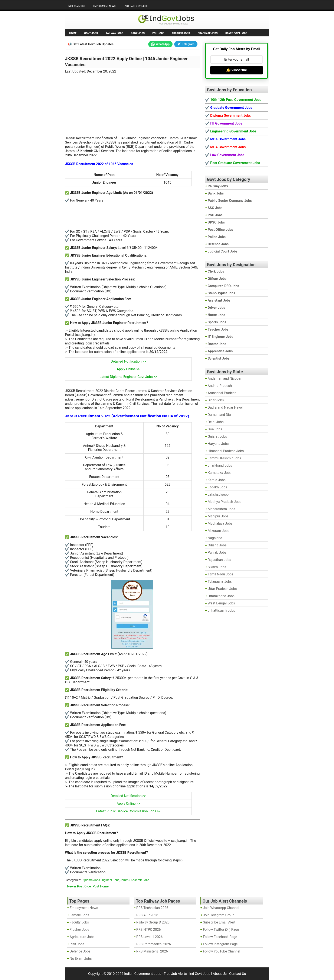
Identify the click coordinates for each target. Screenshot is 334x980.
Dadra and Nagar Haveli (226, 407)
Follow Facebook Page (220, 937)
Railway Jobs (114, 33)
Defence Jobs (80, 951)
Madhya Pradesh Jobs (225, 502)
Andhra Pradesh (220, 386)
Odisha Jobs (217, 545)
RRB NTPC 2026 (149, 930)
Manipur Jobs (218, 516)
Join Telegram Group (219, 915)
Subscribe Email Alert (219, 922)
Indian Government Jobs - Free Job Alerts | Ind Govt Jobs (167, 974)
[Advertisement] (133, 102)
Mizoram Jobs (219, 531)
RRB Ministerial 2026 (152, 951)
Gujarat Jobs (217, 436)
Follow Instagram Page (220, 944)
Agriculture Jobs (82, 937)
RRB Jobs (77, 944)
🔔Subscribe (237, 70)
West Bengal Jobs (221, 603)
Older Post (92, 886)
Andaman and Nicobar (225, 378)
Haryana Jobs (218, 444)
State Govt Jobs (236, 33)
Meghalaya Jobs (220, 523)
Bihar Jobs (216, 400)
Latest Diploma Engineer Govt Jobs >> (128, 377)
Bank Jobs (138, 33)
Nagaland (215, 538)
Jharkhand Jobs (220, 465)
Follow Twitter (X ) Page (221, 930)
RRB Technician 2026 (152, 908)
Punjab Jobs (217, 552)
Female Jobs (79, 915)
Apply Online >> (128, 369)
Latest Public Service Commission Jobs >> (128, 811)
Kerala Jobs (217, 480)
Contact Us (238, 974)
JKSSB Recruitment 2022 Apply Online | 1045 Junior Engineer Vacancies (126, 62)
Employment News (104, 6)
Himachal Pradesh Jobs (226, 451)
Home (73, 33)
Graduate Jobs (208, 33)
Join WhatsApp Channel (221, 908)
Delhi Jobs (216, 422)
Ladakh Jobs (217, 487)
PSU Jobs (158, 33)
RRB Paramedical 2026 (154, 944)
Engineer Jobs (110, 880)
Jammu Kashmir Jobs (135, 880)
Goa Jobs (215, 429)
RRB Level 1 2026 (150, 937)
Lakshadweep (218, 494)
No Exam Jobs (77, 6)
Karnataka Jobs (220, 473)
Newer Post (75, 886)
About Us (220, 974)
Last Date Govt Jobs (136, 6)
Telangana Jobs (220, 581)
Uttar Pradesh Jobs (222, 589)
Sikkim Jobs (217, 567)
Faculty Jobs (79, 922)
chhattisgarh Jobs (221, 611)
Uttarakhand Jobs (221, 596)
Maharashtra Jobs (221, 509)
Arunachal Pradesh (222, 393)
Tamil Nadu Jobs (220, 574)
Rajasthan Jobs (219, 560)
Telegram (186, 44)
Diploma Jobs (91, 880)
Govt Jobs (91, 33)
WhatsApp (160, 44)
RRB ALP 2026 (147, 915)
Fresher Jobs (181, 33)
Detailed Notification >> (128, 361)
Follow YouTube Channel (222, 951)
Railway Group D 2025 (153, 922)
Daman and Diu (219, 415)
